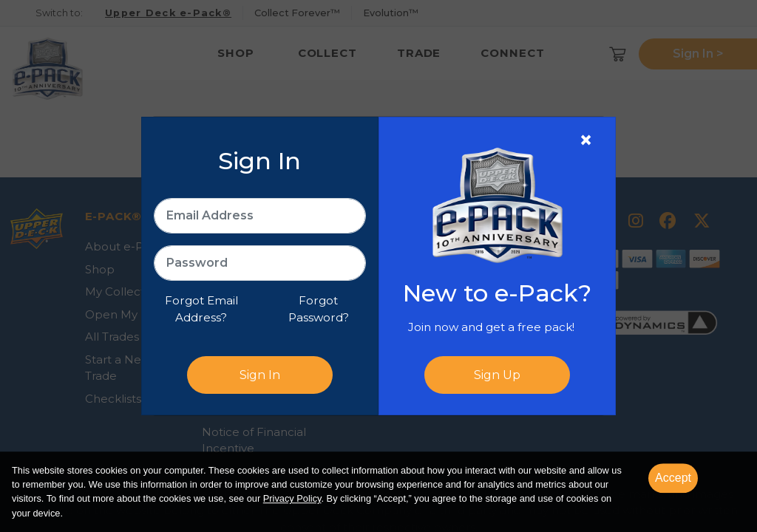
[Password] (260, 263)
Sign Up (497, 375)
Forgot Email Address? (201, 309)
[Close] (586, 140)
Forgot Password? (319, 309)
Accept (673, 478)
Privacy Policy (292, 499)
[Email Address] (260, 216)
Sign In (260, 375)
